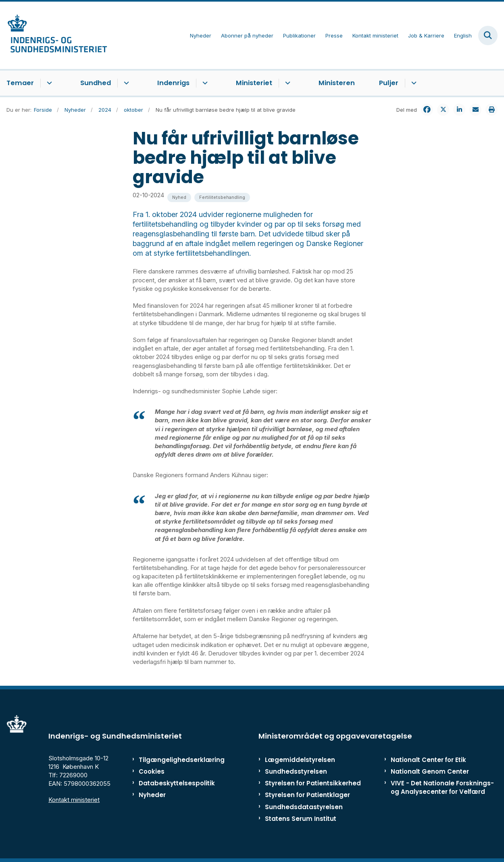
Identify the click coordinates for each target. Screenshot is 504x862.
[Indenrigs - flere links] (204, 83)
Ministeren (337, 83)
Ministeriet (254, 83)
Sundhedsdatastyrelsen (304, 807)
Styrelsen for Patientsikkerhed (313, 783)
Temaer (20, 83)
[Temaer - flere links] (48, 83)
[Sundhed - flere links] (125, 83)
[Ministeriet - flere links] (286, 83)
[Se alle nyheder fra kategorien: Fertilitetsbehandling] (222, 197)
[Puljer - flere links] (413, 83)
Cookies (152, 771)
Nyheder (152, 795)
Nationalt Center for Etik (428, 760)
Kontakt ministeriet (74, 800)
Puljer (389, 83)
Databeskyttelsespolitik (171, 783)
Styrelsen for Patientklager (307, 795)
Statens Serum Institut (301, 819)
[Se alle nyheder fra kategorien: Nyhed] (179, 197)
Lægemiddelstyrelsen (300, 760)
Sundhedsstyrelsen (296, 771)
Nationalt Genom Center (430, 771)
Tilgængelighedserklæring (171, 760)
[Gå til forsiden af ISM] (54, 35)
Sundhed (96, 83)
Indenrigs (173, 83)
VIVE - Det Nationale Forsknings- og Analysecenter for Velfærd (442, 787)
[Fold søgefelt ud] (488, 35)
